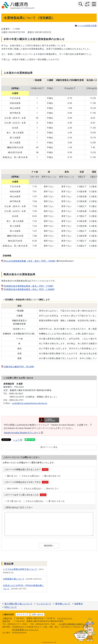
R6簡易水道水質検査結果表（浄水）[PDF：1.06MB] (29, 289)
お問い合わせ (37, 614)
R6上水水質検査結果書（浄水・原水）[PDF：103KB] (30, 261)
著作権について (63, 604)
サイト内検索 (81, 4)
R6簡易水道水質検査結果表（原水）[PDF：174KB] (29, 286)
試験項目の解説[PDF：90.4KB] (19, 367)
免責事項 (79, 604)
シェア (18, 440)
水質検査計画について (14, 579)
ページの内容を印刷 (86, 26)
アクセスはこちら (65, 618)
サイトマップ (23, 614)
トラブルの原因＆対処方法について (20, 569)
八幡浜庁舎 (7, 618)
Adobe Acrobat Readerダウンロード (23, 433)
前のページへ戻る (49, 447)
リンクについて (44, 604)
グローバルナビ (94, 4)
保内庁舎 (6, 621)
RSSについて (11, 607)
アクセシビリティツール (87, 4)
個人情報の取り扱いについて (18, 604)
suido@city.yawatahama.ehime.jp (30, 403)
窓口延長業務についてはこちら (25, 630)
